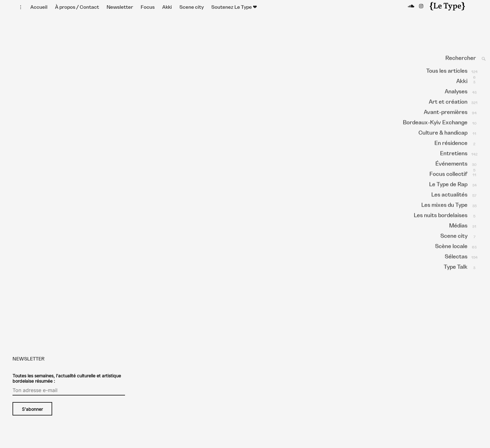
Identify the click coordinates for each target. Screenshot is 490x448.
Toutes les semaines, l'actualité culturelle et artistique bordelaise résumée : (67, 385)
